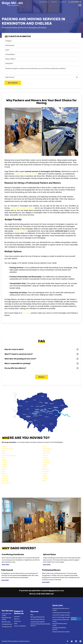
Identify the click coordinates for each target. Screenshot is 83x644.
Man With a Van (6, 622)
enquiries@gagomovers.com (53, 591)
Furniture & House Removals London (61, 621)
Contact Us (63, 2)
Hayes (44, 481)
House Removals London (7, 615)
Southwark (5, 481)
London (4, 447)
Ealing (4, 472)
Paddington (46, 460)
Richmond (5, 476)
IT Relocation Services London (61, 613)
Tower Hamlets (47, 449)
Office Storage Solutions (38, 619)
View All (41, 377)
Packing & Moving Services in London (61, 609)
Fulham (45, 465)
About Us (54, 2)
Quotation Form (44, 2)
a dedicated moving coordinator (22, 208)
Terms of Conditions (20, 626)
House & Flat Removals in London (60, 624)
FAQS (16, 624)
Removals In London (8, 449)
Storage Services (7, 627)
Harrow (45, 447)
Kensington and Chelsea (9, 456)
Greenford (46, 469)
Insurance (17, 617)
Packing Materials (7, 624)
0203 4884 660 (47, 594)
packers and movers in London (26, 174)
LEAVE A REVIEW (74, 619)
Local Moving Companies (38, 622)
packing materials (20, 231)
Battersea (46, 472)
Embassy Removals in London (61, 632)
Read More (5, 565)
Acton (44, 467)
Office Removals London (6, 619)
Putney (45, 479)
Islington (4, 453)
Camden (4, 465)
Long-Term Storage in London (61, 615)
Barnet (4, 451)
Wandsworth (46, 451)
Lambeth (4, 463)
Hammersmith (6, 483)
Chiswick (45, 456)
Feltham (45, 474)
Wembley (4, 467)
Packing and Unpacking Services (59, 629)
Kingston (4, 460)
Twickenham (46, 463)
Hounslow (45, 458)
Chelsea (4, 474)
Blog (32, 615)
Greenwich (5, 479)
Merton (4, 469)
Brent (3, 458)
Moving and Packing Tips (38, 617)
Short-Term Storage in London (61, 617)
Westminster (46, 453)
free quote (26, 313)
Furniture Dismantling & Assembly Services (40, 625)
